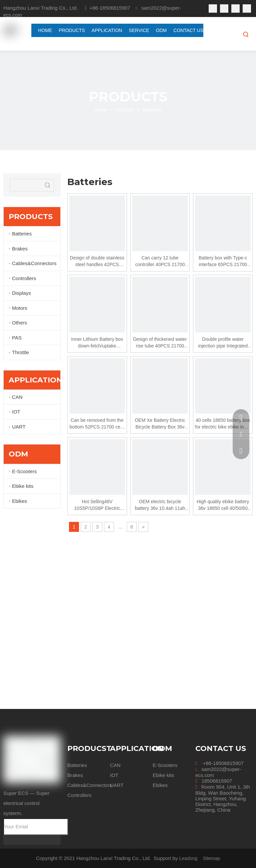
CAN (17, 397)
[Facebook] (213, 9)
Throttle (20, 352)
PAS (17, 338)
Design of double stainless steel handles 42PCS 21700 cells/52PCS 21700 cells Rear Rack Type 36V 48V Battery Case (97, 261)
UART (19, 427)
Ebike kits (23, 486)
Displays (21, 293)
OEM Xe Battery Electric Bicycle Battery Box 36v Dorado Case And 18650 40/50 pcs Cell (160, 424)
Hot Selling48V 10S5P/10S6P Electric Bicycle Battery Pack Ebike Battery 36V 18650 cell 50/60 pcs (97, 505)
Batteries (22, 234)
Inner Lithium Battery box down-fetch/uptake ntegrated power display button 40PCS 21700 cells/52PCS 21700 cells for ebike (97, 343)
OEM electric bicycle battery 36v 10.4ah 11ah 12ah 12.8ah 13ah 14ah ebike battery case (160, 505)
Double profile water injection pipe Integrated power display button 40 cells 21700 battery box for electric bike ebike (223, 343)
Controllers (24, 278)
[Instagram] (247, 9)
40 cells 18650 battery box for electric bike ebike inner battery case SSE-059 (223, 424)
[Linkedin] (224, 9)
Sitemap (211, 858)
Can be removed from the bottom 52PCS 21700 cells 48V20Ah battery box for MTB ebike (97, 424)
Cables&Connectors (34, 263)
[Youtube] (235, 9)
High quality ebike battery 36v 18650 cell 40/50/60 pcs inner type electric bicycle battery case (223, 505)
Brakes (20, 249)
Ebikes (19, 501)
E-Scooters (24, 471)
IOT (16, 412)
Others (19, 323)
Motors (20, 308)
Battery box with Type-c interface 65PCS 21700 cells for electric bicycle (223, 261)
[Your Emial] (36, 827)
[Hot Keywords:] (246, 34)
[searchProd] (26, 185)
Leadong (188, 858)
